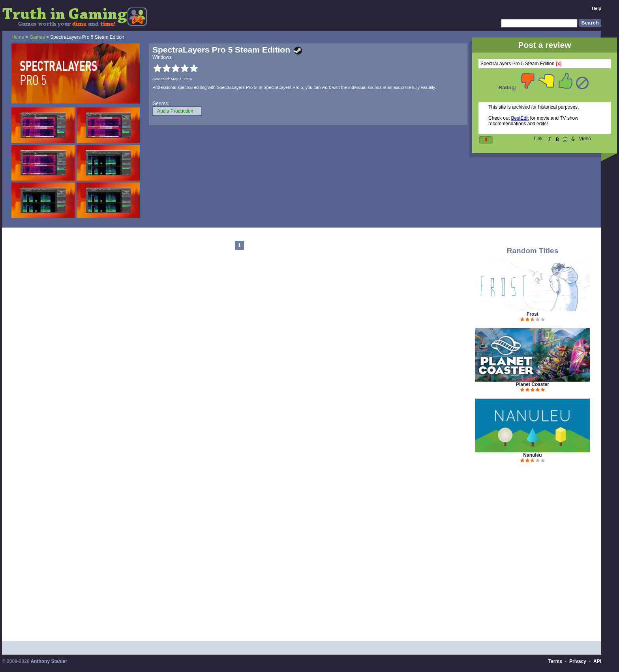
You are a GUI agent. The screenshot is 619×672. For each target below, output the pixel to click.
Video (585, 139)
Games (37, 37)
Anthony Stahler (49, 661)
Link (538, 139)
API (597, 661)
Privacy (578, 661)
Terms (555, 661)
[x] (559, 64)
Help (596, 8)
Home (18, 37)
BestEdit (520, 118)
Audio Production (175, 111)
